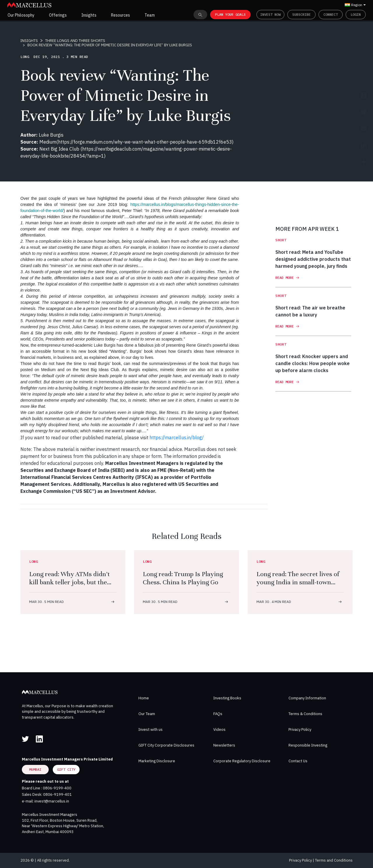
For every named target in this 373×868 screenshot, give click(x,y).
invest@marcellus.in (52, 801)
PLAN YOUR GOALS (230, 14)
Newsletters (224, 745)
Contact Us (298, 761)
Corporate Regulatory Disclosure (242, 761)
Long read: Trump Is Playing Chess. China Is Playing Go (183, 578)
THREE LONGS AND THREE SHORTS (75, 41)
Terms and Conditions (334, 860)
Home (144, 698)
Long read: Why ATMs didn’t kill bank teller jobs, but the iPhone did (70, 582)
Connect (331, 14)
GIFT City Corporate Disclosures (166, 745)
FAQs (218, 714)
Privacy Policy (300, 729)
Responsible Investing (308, 745)
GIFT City (66, 769)
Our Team (147, 714)
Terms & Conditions (305, 714)
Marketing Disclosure (157, 761)
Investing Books (227, 698)
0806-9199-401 (57, 794)
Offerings (58, 15)
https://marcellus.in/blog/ (177, 437)
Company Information (307, 698)
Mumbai (35, 769)
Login (356, 14)
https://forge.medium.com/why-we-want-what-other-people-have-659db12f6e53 (145, 142)
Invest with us (151, 729)
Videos (219, 729)
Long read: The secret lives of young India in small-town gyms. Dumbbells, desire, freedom (298, 586)
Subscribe (301, 14)
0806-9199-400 (57, 788)
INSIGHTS (29, 41)
